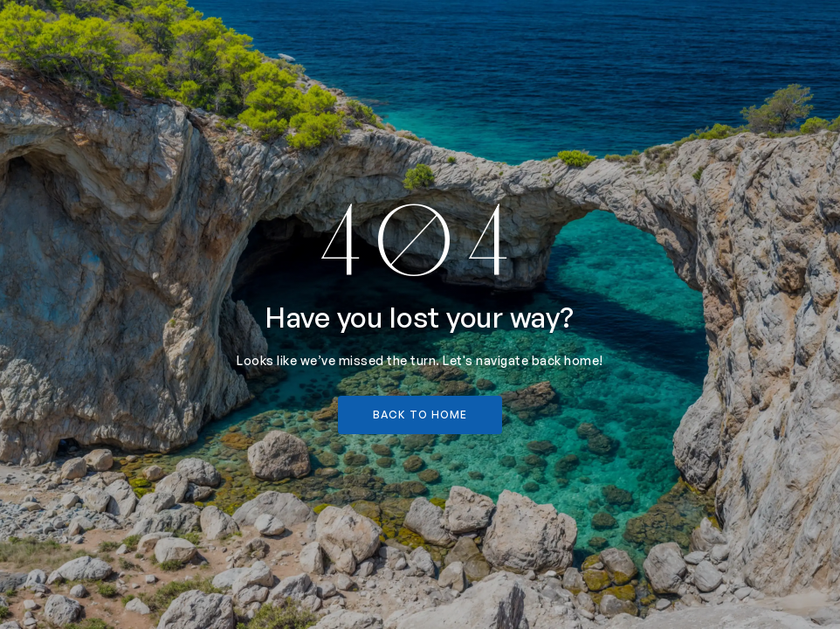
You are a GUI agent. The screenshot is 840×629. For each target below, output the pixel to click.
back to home (420, 415)
